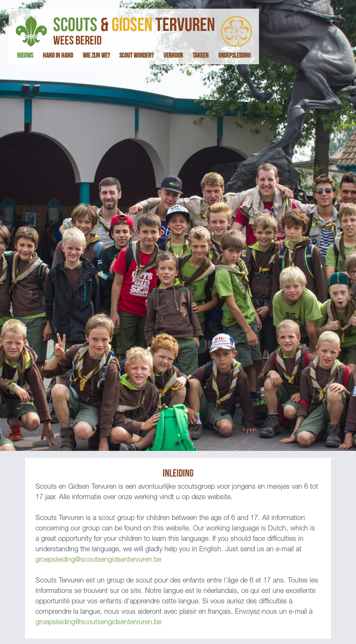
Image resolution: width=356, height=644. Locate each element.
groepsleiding (234, 56)
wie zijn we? (96, 56)
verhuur (173, 56)
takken (201, 56)
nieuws (25, 56)
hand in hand (58, 56)
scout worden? (136, 56)
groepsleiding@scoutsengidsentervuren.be (98, 560)
